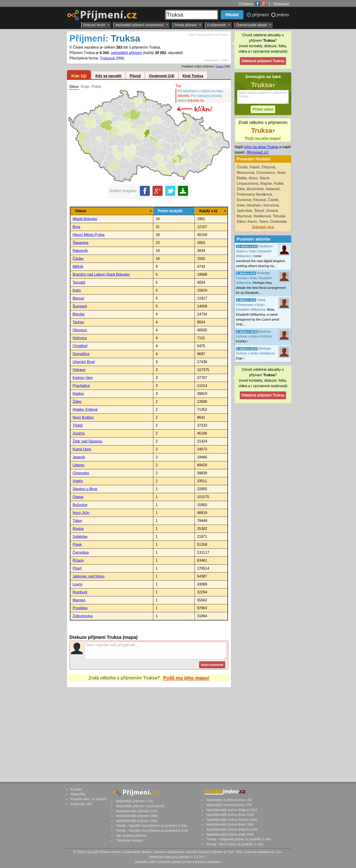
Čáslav (78, 259)
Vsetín (78, 481)
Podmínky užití (81, 804)
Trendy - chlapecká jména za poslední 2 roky (239, 839)
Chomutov (81, 473)
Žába (241, 189)
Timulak (279, 216)
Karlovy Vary (83, 378)
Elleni (241, 222)
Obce (74, 87)
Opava (78, 497)
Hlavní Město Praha (89, 235)
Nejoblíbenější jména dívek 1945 (230, 834)
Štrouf (259, 211)
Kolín (77, 290)
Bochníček (255, 189)
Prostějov (80, 608)
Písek (77, 545)
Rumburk (80, 592)
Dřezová (268, 167)
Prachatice (81, 386)
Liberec (79, 465)
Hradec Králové (85, 409)
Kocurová (271, 205)
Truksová (107, 58)
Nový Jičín (81, 513)
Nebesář (273, 189)
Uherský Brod (84, 362)
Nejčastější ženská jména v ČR (229, 805)
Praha (96, 87)
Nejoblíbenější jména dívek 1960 (230, 824)
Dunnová (244, 200)
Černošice (81, 552)
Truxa (219, 66)
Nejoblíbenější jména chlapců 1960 (232, 820)
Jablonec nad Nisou (89, 576)
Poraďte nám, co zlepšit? (88, 799)
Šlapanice (81, 243)
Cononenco (266, 173)
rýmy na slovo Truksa (261, 147)
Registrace (281, 4)
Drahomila (278, 222)
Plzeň (77, 568)
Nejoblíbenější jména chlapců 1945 (232, 829)
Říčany (78, 560)
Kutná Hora (82, 449)
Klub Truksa (193, 76)
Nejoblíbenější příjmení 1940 (137, 821)
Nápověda (78, 794)
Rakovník (80, 251)
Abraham (254, 205)
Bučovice (80, 505)
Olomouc (80, 330)
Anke (241, 205)
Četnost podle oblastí (254, 25)
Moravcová (245, 173)
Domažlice (81, 354)
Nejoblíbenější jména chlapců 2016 (232, 810)
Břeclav (79, 314)
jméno (283, 15)
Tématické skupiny (129, 840)
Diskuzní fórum (96, 25)
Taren (264, 222)
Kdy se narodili (108, 76)
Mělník (78, 267)
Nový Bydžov (83, 417)
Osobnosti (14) (162, 76)
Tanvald (79, 282)
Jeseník (79, 457)
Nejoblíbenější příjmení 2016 (137, 811)
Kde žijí (79, 76)
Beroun (79, 298)
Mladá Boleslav (85, 219)
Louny (78, 584)
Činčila (242, 167)
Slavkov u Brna (85, 489)
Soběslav (80, 537)
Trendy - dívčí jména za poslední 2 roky (235, 844)
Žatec (77, 402)
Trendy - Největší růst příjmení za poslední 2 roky (151, 826)
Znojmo (79, 433)
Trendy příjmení (188, 25)
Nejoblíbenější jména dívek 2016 (230, 815)
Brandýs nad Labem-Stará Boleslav (101, 274)
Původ (135, 76)
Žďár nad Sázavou (88, 441)
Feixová (260, 200)
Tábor (77, 521)
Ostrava (79, 370)
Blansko (79, 600)
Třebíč (78, 425)
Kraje (85, 87)
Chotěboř (80, 346)
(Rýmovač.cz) (257, 152)
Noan (281, 173)
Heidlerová (262, 216)
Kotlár (279, 183)
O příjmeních (219, 25)
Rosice (78, 529)
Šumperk (80, 306)
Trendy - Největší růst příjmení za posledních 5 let (152, 831)
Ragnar (266, 183)
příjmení (261, 15)
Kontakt (76, 789)
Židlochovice (83, 616)
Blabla (242, 178)
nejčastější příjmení (126, 53)
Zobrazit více (263, 227)
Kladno (78, 394)
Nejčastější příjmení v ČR (134, 801)
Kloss (253, 178)
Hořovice (80, 338)
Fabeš (255, 167)
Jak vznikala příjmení (131, 836)
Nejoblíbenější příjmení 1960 (137, 816)
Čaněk (273, 200)
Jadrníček (244, 211)
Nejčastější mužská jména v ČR (229, 800)
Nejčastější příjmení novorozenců (142, 25)
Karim (252, 222)
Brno (77, 227)
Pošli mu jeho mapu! (186, 678)
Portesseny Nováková (254, 194)
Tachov (78, 322)
